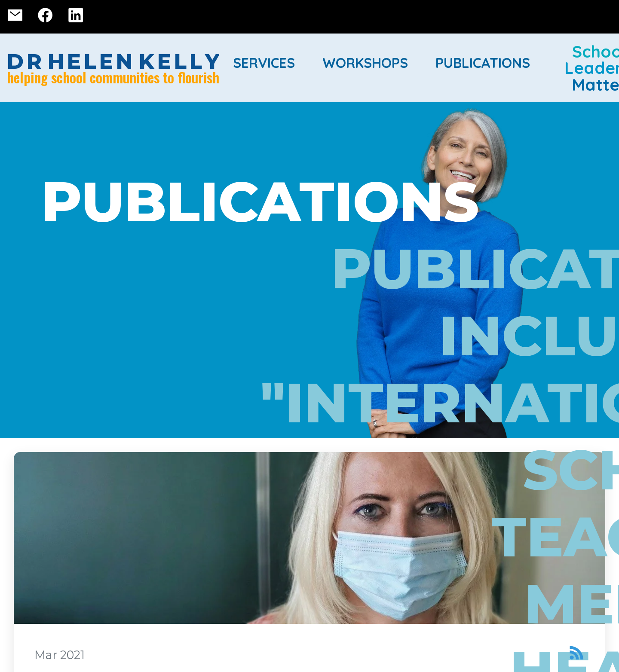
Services (264, 63)
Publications (483, 63)
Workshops (365, 63)
